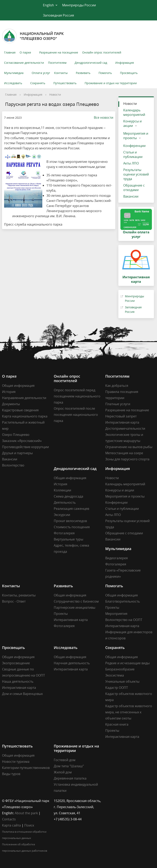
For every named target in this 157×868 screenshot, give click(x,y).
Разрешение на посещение (59, 52)
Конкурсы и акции (132, 123)
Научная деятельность (72, 663)
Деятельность (65, 502)
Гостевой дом (65, 760)
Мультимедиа (14, 73)
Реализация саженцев (71, 509)
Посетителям (57, 63)
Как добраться (117, 386)
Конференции (134, 146)
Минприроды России (79, 5)
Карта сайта (11, 825)
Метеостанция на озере (124, 453)
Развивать (83, 73)
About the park (26, 813)
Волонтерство (13, 465)
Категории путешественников (26, 768)
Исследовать (13, 83)
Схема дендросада (68, 496)
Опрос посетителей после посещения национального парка (76, 415)
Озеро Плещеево (16, 435)
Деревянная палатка (70, 778)
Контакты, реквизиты (19, 595)
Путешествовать (65, 83)
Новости (55, 95)
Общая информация (18, 386)
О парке (25, 52)
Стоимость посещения (72, 527)
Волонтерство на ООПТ (124, 620)
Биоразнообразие (120, 669)
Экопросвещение (16, 663)
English (48, 5)
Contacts (9, 819)
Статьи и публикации (133, 154)
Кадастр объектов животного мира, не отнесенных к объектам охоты (129, 712)
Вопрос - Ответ (14, 601)
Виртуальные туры (68, 539)
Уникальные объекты (122, 681)
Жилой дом (63, 772)
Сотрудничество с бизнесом (76, 601)
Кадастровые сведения (20, 410)
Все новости (101, 117)
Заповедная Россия (58, 15)
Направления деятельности (24, 398)
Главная (10, 52)
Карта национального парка (25, 416)
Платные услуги (118, 404)
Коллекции (62, 490)
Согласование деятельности (24, 63)
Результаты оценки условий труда (136, 174)
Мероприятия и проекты (136, 136)
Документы (11, 404)
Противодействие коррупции (25, 447)
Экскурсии (62, 515)
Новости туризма (16, 762)
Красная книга (117, 724)
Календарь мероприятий (134, 112)
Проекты (61, 614)
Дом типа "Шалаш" (69, 766)
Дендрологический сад (91, 63)
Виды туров (11, 774)
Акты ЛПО (131, 163)
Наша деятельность (18, 681)
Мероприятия (116, 614)
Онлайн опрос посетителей (102, 52)
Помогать (105, 73)
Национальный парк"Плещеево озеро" (33, 36)
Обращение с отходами (134, 188)
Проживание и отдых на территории (111, 83)
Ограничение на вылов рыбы (129, 447)
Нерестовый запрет (121, 416)
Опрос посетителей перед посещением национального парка (77, 396)
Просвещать (129, 73)
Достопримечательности (125, 428)
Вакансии (131, 196)
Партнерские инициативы (75, 607)
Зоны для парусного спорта (127, 459)
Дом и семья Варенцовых (22, 694)
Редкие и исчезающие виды (127, 663)
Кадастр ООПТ (117, 688)
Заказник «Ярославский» (22, 441)
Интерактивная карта (122, 422)
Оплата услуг (41, 73)
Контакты (61, 73)
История (9, 392)
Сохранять (38, 83)
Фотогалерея (64, 533)
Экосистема (115, 675)
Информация (125, 63)
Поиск (29, 825)
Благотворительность (123, 601)
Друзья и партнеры (17, 453)
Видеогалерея (117, 558)
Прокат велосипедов (70, 521)
